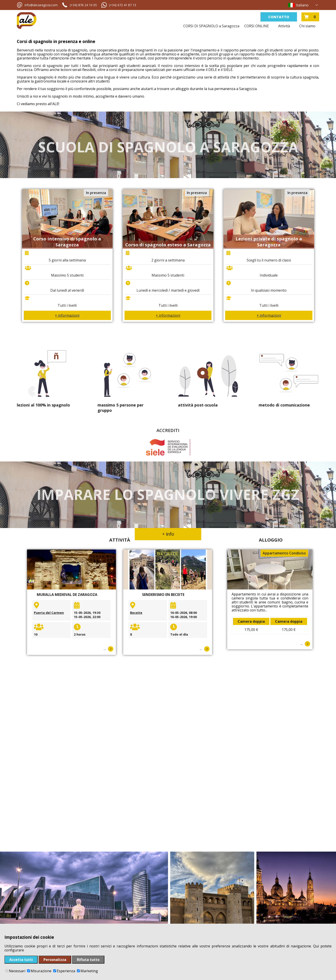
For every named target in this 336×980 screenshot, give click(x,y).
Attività (284, 26)
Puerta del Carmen (49, 613)
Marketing (87, 971)
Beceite (136, 613)
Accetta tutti (21, 960)
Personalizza (55, 960)
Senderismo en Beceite (163, 595)
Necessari (15, 971)
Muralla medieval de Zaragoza (67, 595)
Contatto (279, 17)
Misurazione (39, 971)
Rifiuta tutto (88, 960)
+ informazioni (67, 315)
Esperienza (64, 971)
